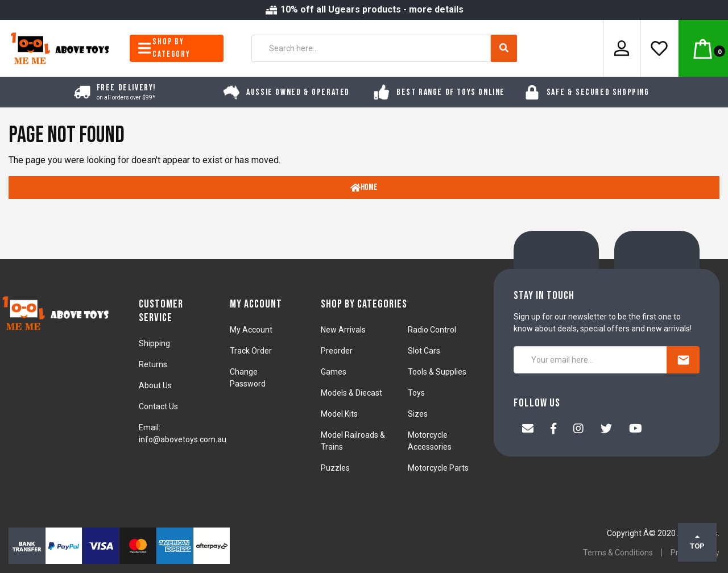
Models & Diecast (351, 393)
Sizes (418, 414)
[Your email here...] (590, 360)
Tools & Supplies (437, 372)
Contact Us (158, 406)
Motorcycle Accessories (430, 441)
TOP (697, 542)
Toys (416, 393)
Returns (153, 364)
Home (364, 187)
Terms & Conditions (618, 553)
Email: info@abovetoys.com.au (183, 433)
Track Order (251, 351)
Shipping (154, 343)
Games (334, 372)
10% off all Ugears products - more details (364, 9)
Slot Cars (424, 351)
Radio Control (432, 330)
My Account (251, 330)
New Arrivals (343, 330)
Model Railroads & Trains (353, 441)
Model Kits (339, 414)
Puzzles (335, 468)
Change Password (248, 378)
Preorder (337, 351)
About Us (155, 385)
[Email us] (528, 430)
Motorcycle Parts (438, 468)
